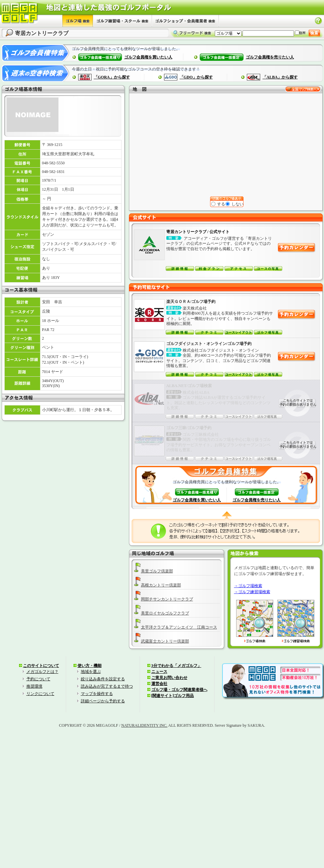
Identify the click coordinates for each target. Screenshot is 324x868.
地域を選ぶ (91, 672)
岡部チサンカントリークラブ (167, 599)
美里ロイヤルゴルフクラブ (165, 613)
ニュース (159, 672)
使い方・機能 (90, 666)
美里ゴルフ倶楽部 (157, 571)
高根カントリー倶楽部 (161, 585)
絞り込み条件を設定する (103, 679)
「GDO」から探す (196, 77)
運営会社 (159, 684)
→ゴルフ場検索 (248, 586)
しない (235, 204)
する (218, 204)
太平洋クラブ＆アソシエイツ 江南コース (179, 627)
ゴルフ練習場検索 (254, 592)
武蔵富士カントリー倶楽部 (165, 641)
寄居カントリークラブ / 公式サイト (198, 232)
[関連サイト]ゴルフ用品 (173, 696)
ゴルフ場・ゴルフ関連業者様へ (179, 690)
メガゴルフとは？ (42, 672)
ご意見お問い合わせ (169, 678)
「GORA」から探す (112, 77)
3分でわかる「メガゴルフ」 (176, 666)
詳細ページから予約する (103, 701)
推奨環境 (34, 686)
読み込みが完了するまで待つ (107, 686)
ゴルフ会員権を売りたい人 (270, 57)
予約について (38, 679)
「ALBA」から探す (280, 77)
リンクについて (40, 694)
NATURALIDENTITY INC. (144, 725)
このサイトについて (41, 666)
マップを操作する (97, 694)
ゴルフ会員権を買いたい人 (148, 57)
